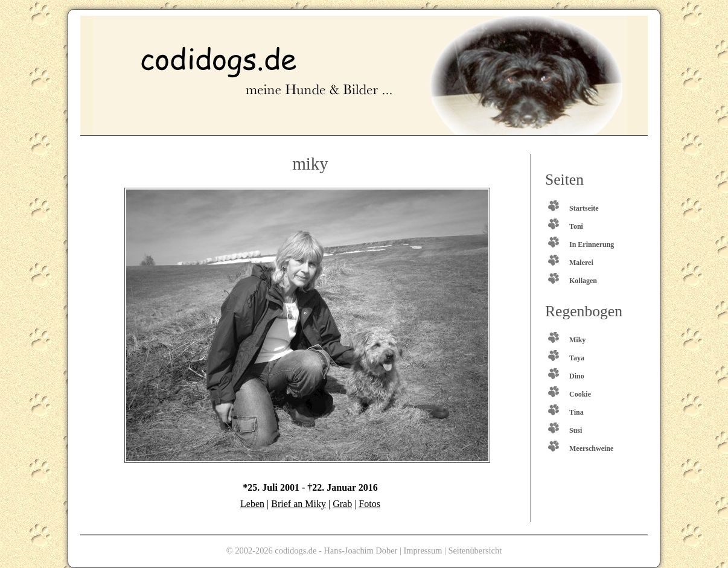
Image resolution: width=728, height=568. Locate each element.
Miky (577, 340)
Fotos (369, 504)
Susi (576, 430)
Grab (342, 504)
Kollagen (583, 281)
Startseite (584, 208)
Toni (576, 226)
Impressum (423, 550)
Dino (577, 376)
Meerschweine (591, 448)
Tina (576, 412)
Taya (577, 358)
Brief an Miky (299, 504)
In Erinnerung (592, 244)
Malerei (581, 263)
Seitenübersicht (475, 550)
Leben (252, 504)
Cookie (580, 394)
